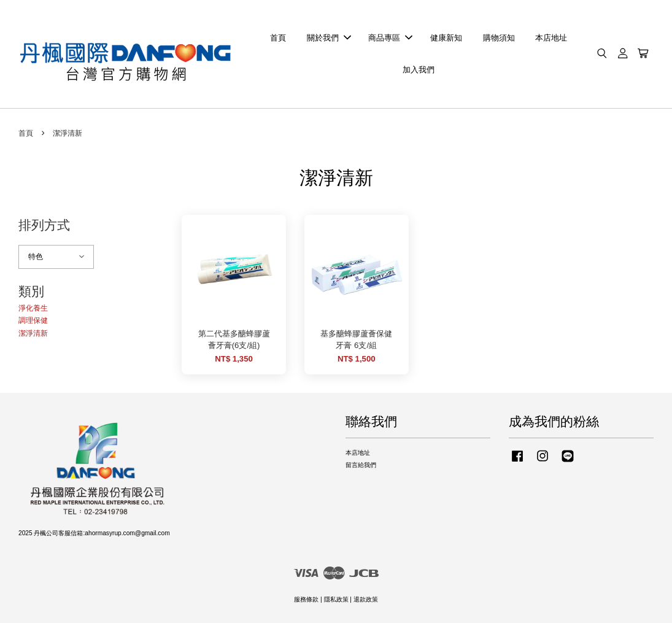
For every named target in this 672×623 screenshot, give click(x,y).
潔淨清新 (33, 333)
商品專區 (390, 38)
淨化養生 (33, 308)
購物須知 (499, 38)
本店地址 (551, 38)
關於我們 (329, 38)
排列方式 (44, 225)
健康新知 (446, 38)
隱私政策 (336, 599)
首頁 (278, 38)
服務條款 (306, 599)
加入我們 (419, 70)
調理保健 (33, 320)
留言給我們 (361, 465)
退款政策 (366, 599)
